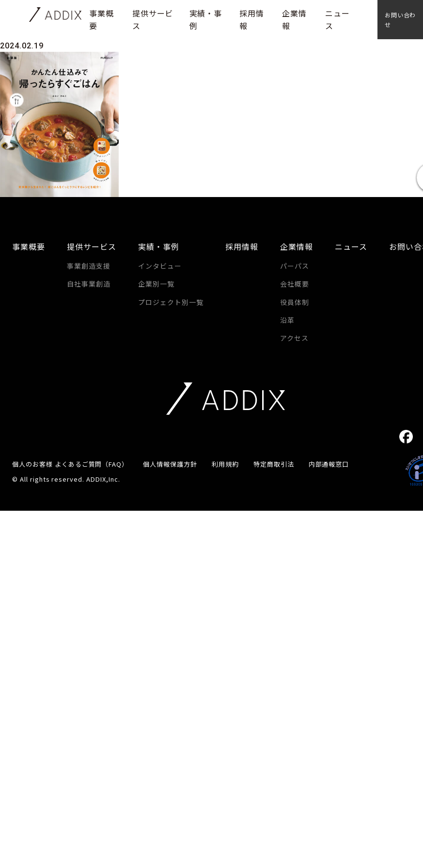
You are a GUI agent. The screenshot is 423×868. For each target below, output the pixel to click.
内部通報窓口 (329, 464)
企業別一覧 (156, 284)
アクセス (294, 338)
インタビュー (160, 266)
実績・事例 (159, 246)
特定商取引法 (274, 464)
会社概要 (295, 284)
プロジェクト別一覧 (171, 302)
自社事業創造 (89, 284)
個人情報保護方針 (170, 464)
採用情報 (242, 246)
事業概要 (29, 246)
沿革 (287, 320)
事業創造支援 (89, 266)
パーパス (295, 266)
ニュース (351, 246)
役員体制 (295, 302)
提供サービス (92, 246)
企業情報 (297, 246)
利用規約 (225, 464)
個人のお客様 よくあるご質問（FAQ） (70, 464)
